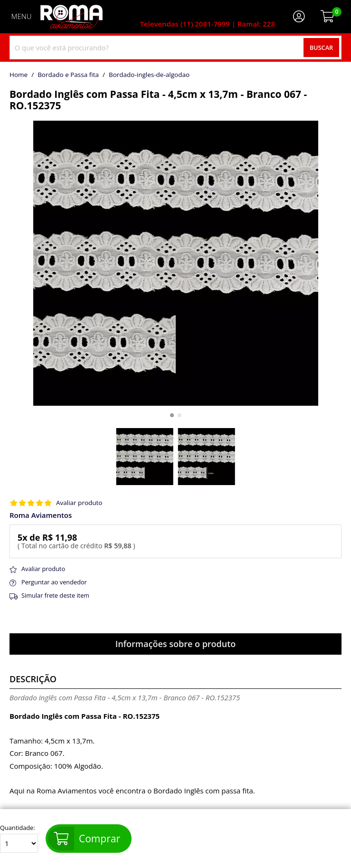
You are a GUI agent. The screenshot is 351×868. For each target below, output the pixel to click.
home (19, 75)
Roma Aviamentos (41, 515)
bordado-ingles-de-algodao (149, 75)
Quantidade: (19, 839)
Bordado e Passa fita (68, 75)
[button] (172, 415)
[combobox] (175, 48)
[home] (71, 17)
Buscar (322, 48)
